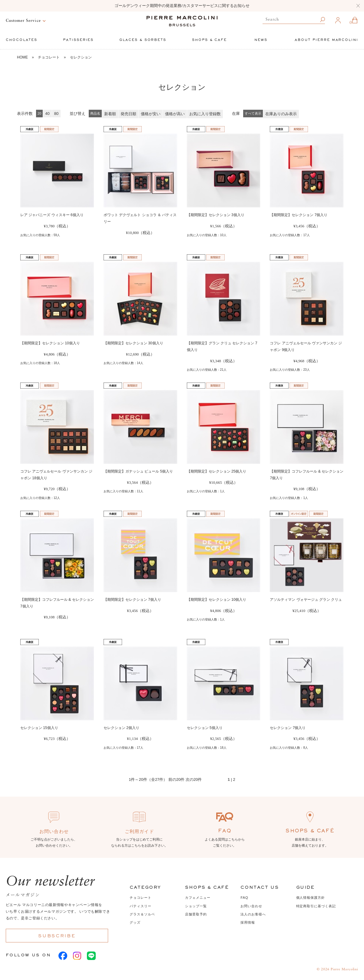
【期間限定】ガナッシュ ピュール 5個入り (138, 471)
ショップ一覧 (196, 906)
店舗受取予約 (196, 914)
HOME (22, 57)
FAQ (244, 898)
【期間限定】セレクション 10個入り (50, 343)
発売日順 (128, 114)
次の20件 (194, 779)
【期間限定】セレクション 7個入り (299, 215)
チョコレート (49, 57)
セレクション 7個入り (288, 728)
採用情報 (248, 922)
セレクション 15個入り (39, 728)
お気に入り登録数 (205, 114)
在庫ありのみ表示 (281, 114)
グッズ (135, 922)
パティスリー (140, 906)
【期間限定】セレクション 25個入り (217, 471)
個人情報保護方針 (311, 898)
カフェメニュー (198, 898)
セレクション (81, 57)
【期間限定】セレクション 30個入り (133, 343)
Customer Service (23, 21)
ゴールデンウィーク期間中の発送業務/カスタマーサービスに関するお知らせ (182, 6)
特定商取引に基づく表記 (316, 906)
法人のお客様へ (253, 914)
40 (47, 114)
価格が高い (175, 114)
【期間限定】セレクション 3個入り (216, 215)
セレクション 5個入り (205, 728)
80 (56, 114)
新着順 (110, 114)
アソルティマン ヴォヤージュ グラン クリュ (306, 600)
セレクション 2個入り (121, 728)
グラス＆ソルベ (142, 914)
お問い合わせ (251, 906)
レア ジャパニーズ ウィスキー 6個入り (52, 215)
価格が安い (151, 114)
